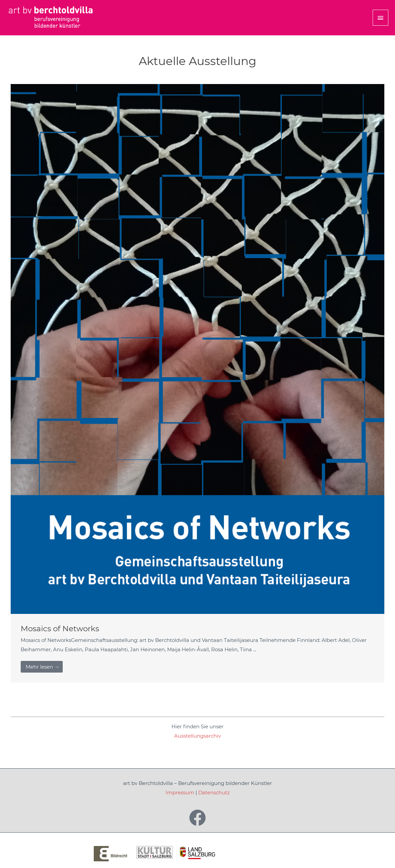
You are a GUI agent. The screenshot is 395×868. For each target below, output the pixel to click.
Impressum (180, 792)
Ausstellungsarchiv (197, 736)
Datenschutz (214, 792)
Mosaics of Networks (60, 629)
